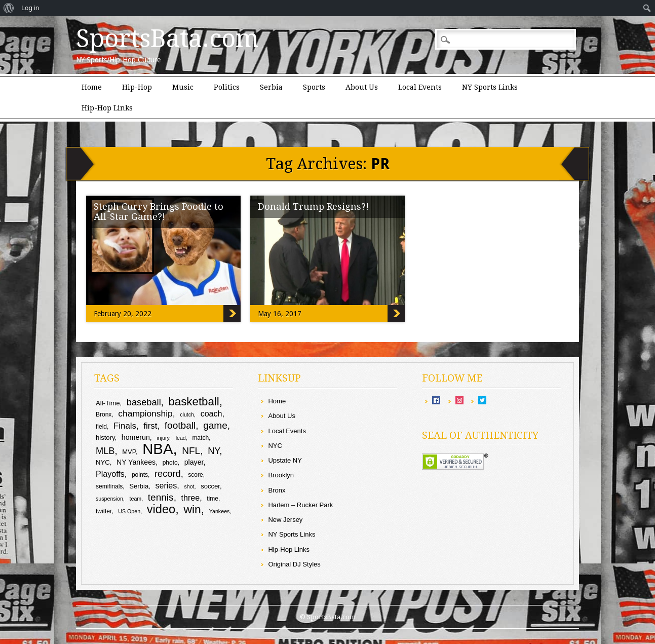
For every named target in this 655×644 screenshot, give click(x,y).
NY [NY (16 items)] (214, 451)
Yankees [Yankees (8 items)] (220, 511)
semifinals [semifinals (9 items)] (109, 486)
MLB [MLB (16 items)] (105, 451)
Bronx (277, 490)
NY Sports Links (490, 87)
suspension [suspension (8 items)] (109, 499)
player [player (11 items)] (194, 462)
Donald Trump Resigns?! (313, 206)
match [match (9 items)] (200, 438)
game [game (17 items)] (215, 425)
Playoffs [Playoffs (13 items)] (110, 474)
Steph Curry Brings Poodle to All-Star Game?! (159, 212)
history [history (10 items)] (105, 438)
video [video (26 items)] (161, 509)
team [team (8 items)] (136, 499)
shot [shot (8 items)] (189, 486)
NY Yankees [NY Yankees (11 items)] (136, 462)
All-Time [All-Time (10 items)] (108, 403)
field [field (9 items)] (101, 427)
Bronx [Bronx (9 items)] (104, 414)
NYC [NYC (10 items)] (103, 462)
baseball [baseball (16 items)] (144, 402)
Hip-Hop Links (107, 108)
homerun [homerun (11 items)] (136, 437)
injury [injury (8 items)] (163, 438)
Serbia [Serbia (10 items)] (139, 486)
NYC (275, 446)
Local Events (420, 87)
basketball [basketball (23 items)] (194, 402)
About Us (362, 87)
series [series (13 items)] (166, 485)
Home (92, 87)
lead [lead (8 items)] (181, 438)
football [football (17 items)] (180, 425)
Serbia (271, 87)
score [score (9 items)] (195, 475)
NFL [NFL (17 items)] (191, 451)
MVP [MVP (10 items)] (129, 452)
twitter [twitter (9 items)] (104, 511)
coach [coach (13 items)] (211, 413)
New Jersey (285, 520)
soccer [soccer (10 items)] (210, 486)
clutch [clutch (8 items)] (187, 414)
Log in (30, 8)
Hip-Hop (137, 87)
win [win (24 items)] (192, 509)
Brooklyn (281, 475)
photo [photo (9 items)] (170, 463)
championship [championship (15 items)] (145, 413)
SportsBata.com (167, 39)
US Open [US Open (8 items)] (129, 511)
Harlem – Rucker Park (300, 505)
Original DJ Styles (294, 564)
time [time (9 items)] (213, 499)
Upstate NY (285, 460)
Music (183, 87)
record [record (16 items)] (168, 473)
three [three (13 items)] (191, 498)
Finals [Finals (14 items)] (125, 426)
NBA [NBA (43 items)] (158, 449)
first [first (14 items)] (150, 426)
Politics (227, 87)
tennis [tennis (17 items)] (161, 497)
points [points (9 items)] (140, 475)
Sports (314, 87)
